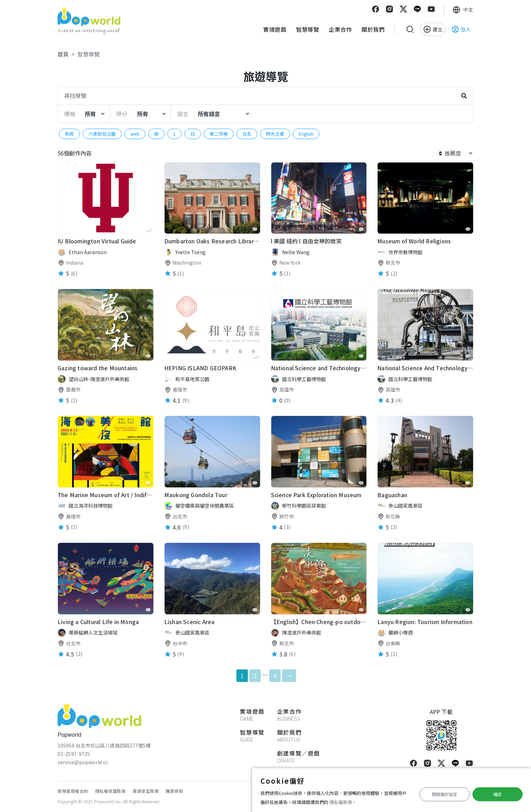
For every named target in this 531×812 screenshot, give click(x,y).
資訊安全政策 (146, 791)
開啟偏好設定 (445, 794)
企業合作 (340, 29)
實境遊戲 (275, 29)
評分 (122, 114)
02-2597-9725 (74, 754)
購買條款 (174, 791)
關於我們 (373, 29)
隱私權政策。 (343, 802)
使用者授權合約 (73, 791)
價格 (70, 114)
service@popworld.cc (83, 762)
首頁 (63, 54)
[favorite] (148, 229)
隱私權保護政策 (111, 791)
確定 (498, 794)
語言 (183, 114)
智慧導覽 (308, 29)
